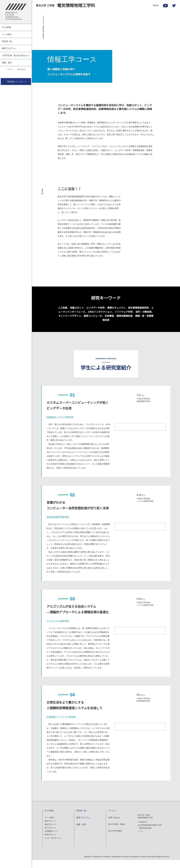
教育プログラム (9, 48)
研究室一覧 (7, 41)
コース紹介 (7, 34)
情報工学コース (50, 842)
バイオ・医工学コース (53, 845)
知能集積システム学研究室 (60, 417)
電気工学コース (50, 828)
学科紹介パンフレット (16, 82)
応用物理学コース (51, 839)
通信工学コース (50, 832)
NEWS (156, 5)
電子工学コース (50, 835)
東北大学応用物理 (115, 838)
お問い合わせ (22, 69)
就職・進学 (7, 63)
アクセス (7, 69)
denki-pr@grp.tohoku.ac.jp (148, 853)
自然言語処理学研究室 (58, 524)
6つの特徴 (6, 27)
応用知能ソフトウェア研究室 (61, 724)
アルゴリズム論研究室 (58, 627)
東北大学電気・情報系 (117, 832)
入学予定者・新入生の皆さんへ (16, 55)
